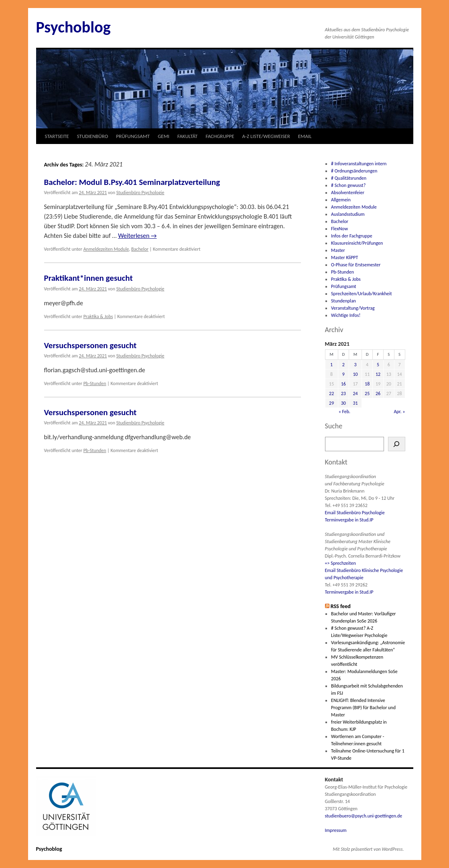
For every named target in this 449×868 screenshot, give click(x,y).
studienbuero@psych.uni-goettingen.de (364, 816)
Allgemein (341, 200)
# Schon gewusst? (348, 185)
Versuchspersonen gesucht (90, 345)
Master (338, 250)
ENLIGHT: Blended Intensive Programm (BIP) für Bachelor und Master (363, 708)
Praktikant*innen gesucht (88, 278)
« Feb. (345, 412)
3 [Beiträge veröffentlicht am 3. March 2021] (355, 365)
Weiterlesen (137, 236)
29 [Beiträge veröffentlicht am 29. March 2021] (331, 403)
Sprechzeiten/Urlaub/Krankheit (361, 294)
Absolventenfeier (348, 193)
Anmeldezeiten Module (106, 249)
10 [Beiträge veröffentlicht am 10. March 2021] (355, 374)
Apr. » (399, 412)
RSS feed (341, 606)
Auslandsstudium (348, 214)
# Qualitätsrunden (349, 178)
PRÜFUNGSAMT (133, 136)
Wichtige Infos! (346, 315)
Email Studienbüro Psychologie (355, 513)
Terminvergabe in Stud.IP (349, 520)
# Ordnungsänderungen (354, 171)
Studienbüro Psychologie (140, 193)
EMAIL (305, 136)
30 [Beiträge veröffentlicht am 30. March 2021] (343, 403)
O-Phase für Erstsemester (356, 265)
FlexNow (339, 229)
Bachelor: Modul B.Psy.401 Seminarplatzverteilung (132, 182)
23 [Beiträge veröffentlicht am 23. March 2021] (343, 393)
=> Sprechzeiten (340, 563)
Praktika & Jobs (98, 316)
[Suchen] (397, 444)
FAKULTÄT (187, 136)
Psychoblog (73, 27)
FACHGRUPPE (220, 136)
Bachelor (140, 249)
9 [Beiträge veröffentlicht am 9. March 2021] (343, 374)
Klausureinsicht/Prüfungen (357, 243)
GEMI (164, 136)
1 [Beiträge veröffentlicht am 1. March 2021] (331, 365)
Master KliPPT (344, 258)
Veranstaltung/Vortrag (353, 308)
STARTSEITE (57, 136)
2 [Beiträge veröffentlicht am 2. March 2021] (343, 365)
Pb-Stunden (95, 383)
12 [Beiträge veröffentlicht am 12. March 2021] (378, 374)
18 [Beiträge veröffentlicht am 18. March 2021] (367, 384)
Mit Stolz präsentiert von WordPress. (369, 849)
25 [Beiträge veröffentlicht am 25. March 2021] (367, 393)
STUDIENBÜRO (93, 136)
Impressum (336, 830)
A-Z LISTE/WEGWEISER (266, 136)
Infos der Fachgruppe (352, 236)
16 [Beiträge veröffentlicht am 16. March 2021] (343, 384)
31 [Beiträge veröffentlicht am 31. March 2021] (355, 403)
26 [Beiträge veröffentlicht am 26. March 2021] (378, 393)
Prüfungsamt (344, 286)
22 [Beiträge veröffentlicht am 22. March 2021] (331, 393)
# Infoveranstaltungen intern (359, 164)
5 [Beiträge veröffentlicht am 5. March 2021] (378, 365)
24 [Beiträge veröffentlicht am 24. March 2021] (355, 393)
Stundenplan (343, 301)
